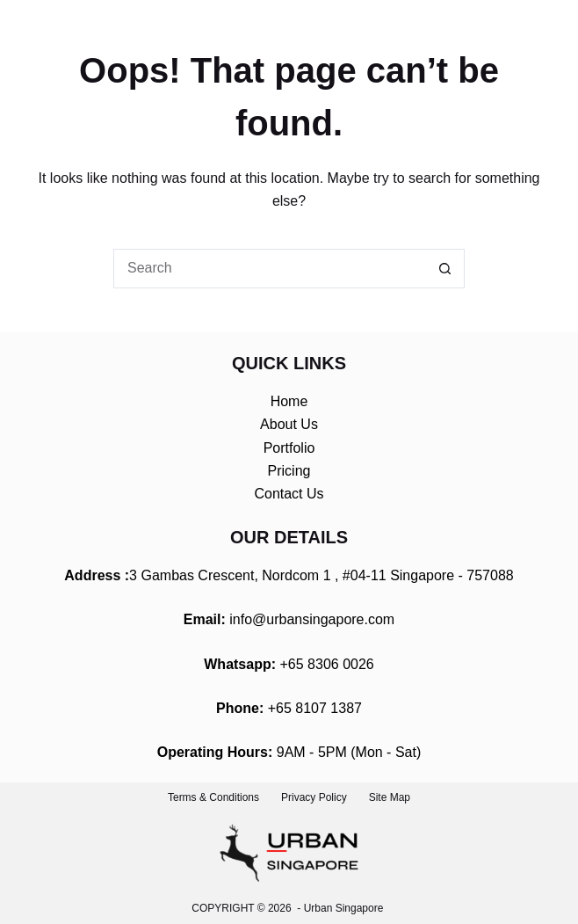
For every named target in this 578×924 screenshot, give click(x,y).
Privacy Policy (314, 797)
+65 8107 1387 (315, 708)
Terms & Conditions (213, 797)
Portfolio (289, 448)
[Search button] (445, 269)
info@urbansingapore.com (312, 619)
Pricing (289, 471)
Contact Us (289, 494)
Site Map (390, 797)
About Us (289, 424)
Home (289, 401)
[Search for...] (269, 269)
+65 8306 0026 (327, 664)
